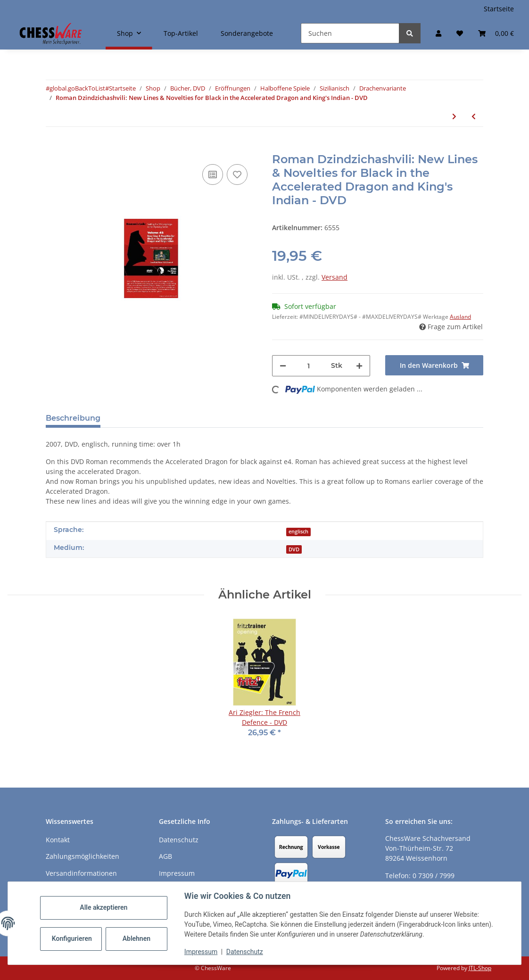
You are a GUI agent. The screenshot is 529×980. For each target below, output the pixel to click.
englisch (298, 532)
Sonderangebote (247, 33)
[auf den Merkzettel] (237, 174)
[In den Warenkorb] (53, 148)
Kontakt (58, 840)
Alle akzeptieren (103, 907)
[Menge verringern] (283, 366)
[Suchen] (350, 33)
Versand (335, 277)
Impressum (201, 952)
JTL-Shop (480, 968)
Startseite (499, 9)
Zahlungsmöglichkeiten (83, 856)
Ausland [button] (460, 317)
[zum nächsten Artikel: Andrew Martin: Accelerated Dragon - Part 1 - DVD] (454, 116)
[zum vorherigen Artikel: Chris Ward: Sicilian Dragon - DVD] (474, 116)
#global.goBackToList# (77, 88)
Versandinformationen (81, 873)
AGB (165, 856)
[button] (438, 33)
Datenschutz (245, 952)
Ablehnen (136, 938)
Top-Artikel (181, 33)
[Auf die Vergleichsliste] (213, 174)
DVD (294, 549)
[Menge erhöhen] (359, 366)
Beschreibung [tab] (73, 418)
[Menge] (309, 366)
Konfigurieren (72, 938)
